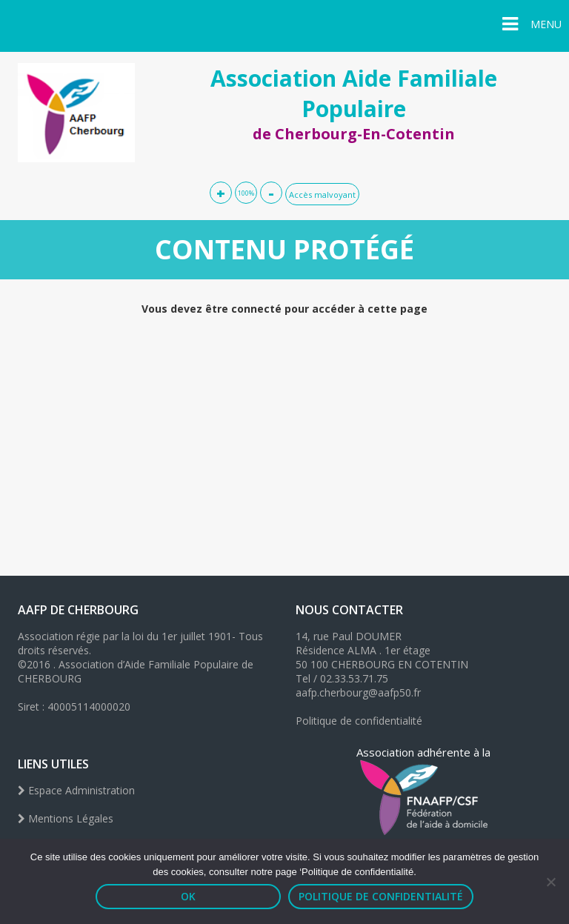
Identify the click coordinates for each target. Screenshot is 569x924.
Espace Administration (76, 790)
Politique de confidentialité (359, 721)
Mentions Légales (66, 818)
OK (188, 896)
